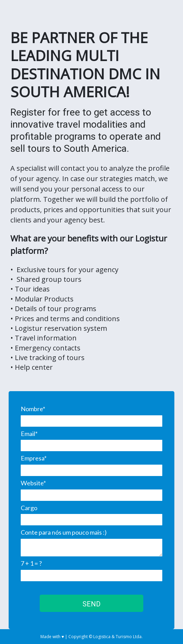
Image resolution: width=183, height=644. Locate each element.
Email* (29, 434)
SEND (91, 604)
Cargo (29, 508)
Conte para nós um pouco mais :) (64, 532)
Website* (33, 483)
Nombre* (33, 409)
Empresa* (34, 458)
